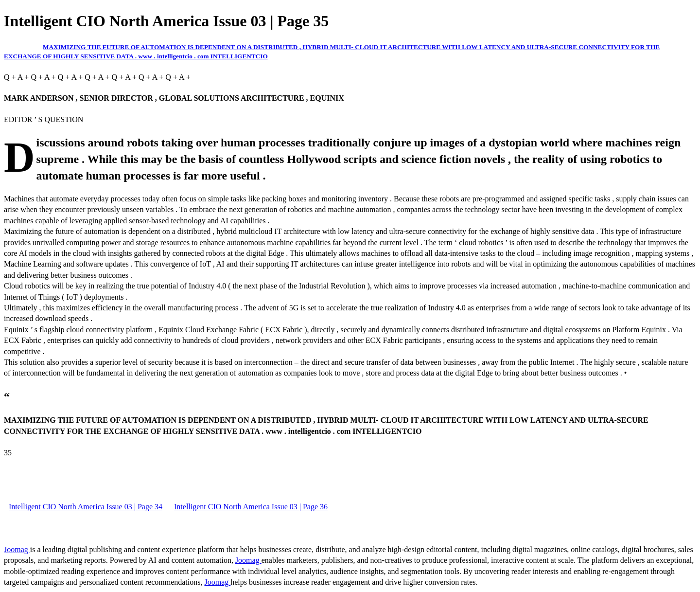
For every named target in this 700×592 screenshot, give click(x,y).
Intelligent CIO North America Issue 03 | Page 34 (86, 507)
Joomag (17, 549)
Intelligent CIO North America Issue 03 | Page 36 (251, 507)
